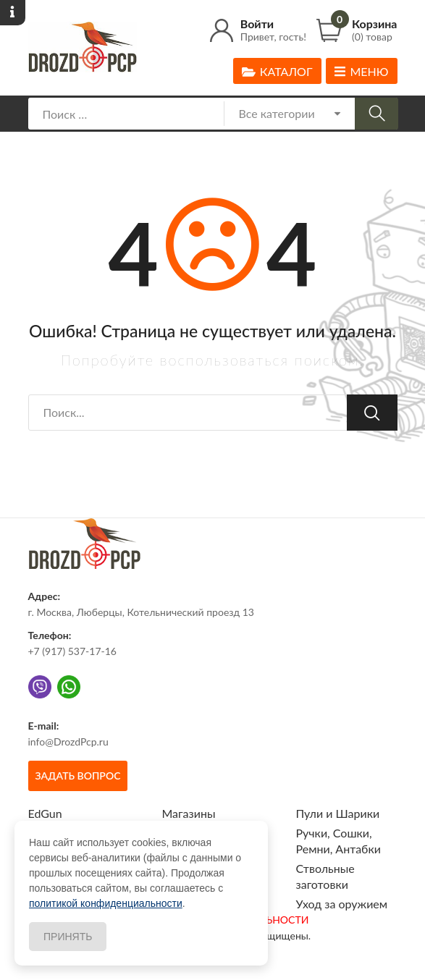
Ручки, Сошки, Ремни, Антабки (338, 841)
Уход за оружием (342, 904)
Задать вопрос (78, 776)
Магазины (189, 813)
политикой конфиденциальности (106, 903)
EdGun (45, 813)
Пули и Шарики (338, 813)
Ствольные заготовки (325, 876)
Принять (68, 937)
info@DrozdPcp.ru (68, 742)
